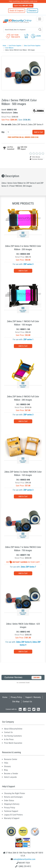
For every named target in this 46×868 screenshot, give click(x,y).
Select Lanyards (10, 777)
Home (5, 697)
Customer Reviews (36, 159)
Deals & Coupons (17, 11)
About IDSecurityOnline (13, 729)
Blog (6, 770)
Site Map (16, 701)
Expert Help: (23, 6)
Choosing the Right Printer (15, 793)
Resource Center (11, 759)
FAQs (6, 763)
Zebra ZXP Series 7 (28, 567)
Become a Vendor (11, 774)
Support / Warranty (33, 697)
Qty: (3, 132)
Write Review (35, 157)
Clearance (32, 11)
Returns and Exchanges (13, 797)
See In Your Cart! (23, 562)
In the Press (9, 739)
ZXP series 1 (28, 339)
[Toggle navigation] (40, 19)
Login (36, 36)
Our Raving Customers (13, 736)
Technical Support (11, 811)
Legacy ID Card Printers (13, 815)
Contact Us (27, 701)
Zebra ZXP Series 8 (24, 642)
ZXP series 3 (28, 264)
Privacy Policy (16, 697)
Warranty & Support (12, 818)
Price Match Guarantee (13, 743)
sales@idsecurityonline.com (24, 859)
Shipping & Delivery (12, 804)
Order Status (9, 800)
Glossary (7, 766)
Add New (36, 678)
